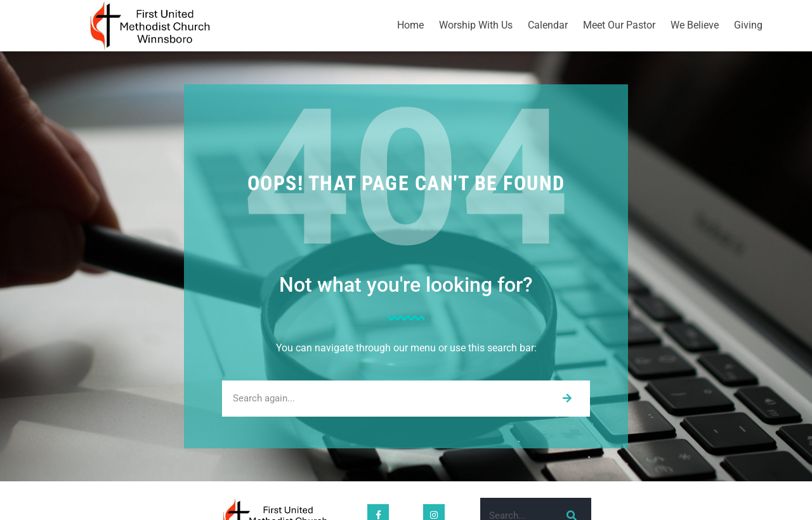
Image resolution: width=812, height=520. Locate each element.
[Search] (567, 399)
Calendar (548, 25)
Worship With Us (476, 25)
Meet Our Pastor (619, 25)
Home (410, 25)
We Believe (695, 25)
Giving (748, 25)
